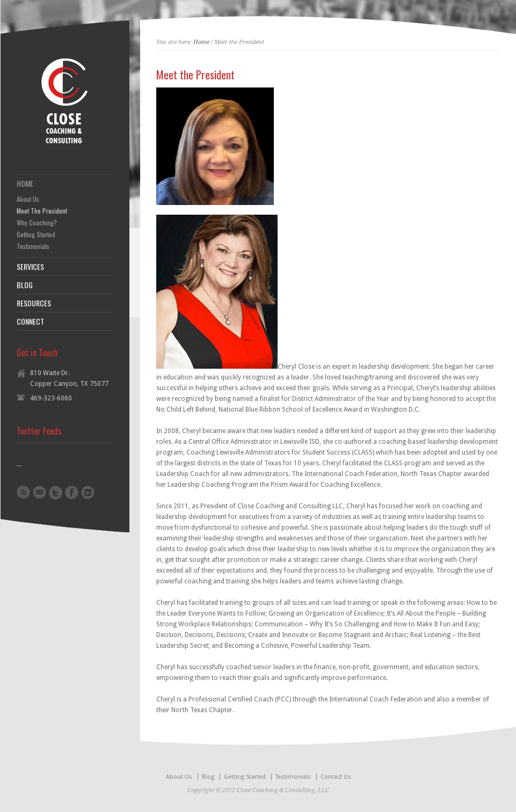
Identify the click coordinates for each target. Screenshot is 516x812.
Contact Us (336, 777)
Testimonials (33, 246)
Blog (208, 777)
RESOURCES (34, 303)
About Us (28, 199)
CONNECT (30, 321)
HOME (25, 184)
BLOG (25, 285)
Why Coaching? (37, 223)
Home (201, 42)
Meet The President (42, 211)
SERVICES (30, 267)
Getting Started (36, 235)
